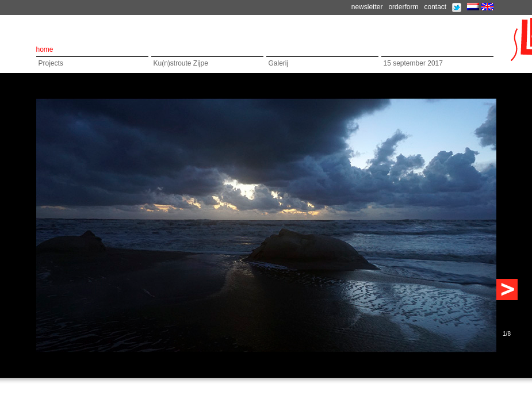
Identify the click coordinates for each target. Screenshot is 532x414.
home (45, 49)
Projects (51, 63)
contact (435, 7)
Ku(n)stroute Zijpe (181, 63)
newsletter (367, 7)
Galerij (279, 63)
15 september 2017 (413, 63)
